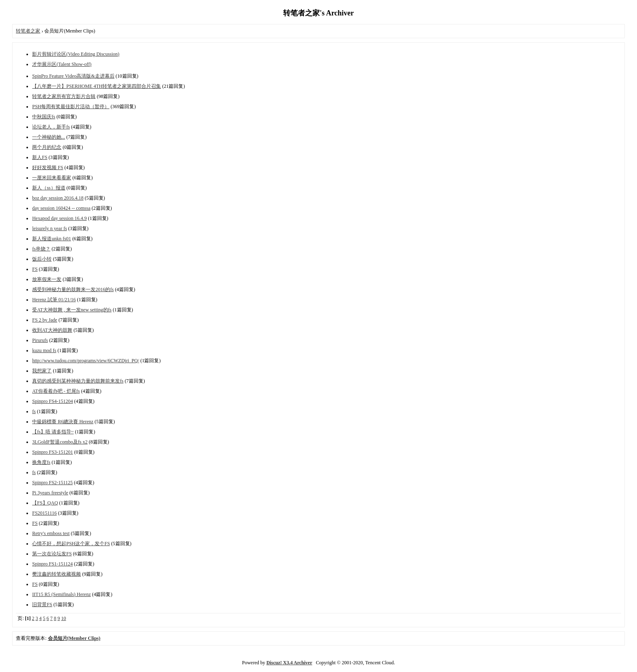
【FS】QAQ (45, 503)
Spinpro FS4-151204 (52, 401)
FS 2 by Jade (45, 320)
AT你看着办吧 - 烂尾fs (56, 391)
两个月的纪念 (47, 147)
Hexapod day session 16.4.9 (59, 218)
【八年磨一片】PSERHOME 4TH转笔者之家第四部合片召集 (96, 86)
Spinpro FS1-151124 (52, 564)
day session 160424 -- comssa (61, 208)
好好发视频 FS (48, 167)
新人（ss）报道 (49, 188)
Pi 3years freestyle (50, 493)
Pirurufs (40, 340)
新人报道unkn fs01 (52, 239)
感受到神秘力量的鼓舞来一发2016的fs (73, 289)
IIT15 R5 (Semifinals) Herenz (61, 594)
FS (35, 269)
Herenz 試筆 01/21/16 (54, 300)
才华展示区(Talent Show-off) (62, 64)
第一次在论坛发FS (52, 554)
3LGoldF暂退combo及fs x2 (60, 442)
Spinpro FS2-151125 (52, 483)
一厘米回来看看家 (52, 178)
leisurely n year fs (50, 228)
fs (34, 411)
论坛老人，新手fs (51, 127)
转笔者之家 (28, 31)
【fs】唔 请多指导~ (53, 432)
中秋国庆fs (44, 117)
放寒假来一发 (47, 279)
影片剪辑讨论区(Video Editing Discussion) (76, 54)
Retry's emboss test (51, 533)
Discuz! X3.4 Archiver (289, 663)
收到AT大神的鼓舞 (52, 330)
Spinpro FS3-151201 (52, 452)
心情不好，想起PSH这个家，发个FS (71, 544)
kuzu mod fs (44, 350)
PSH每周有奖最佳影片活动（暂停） (71, 107)
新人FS (40, 157)
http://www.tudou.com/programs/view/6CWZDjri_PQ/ (86, 361)
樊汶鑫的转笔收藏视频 (56, 574)
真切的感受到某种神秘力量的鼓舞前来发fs (78, 381)
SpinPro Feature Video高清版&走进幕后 (73, 76)
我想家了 (42, 371)
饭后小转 (42, 259)
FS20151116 (44, 513)
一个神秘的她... (49, 137)
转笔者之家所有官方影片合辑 (64, 96)
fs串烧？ (41, 249)
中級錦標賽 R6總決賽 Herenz (63, 422)
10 (64, 618)
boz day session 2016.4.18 (58, 198)
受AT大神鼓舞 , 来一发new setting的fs (72, 310)
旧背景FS (42, 605)
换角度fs (41, 462)
